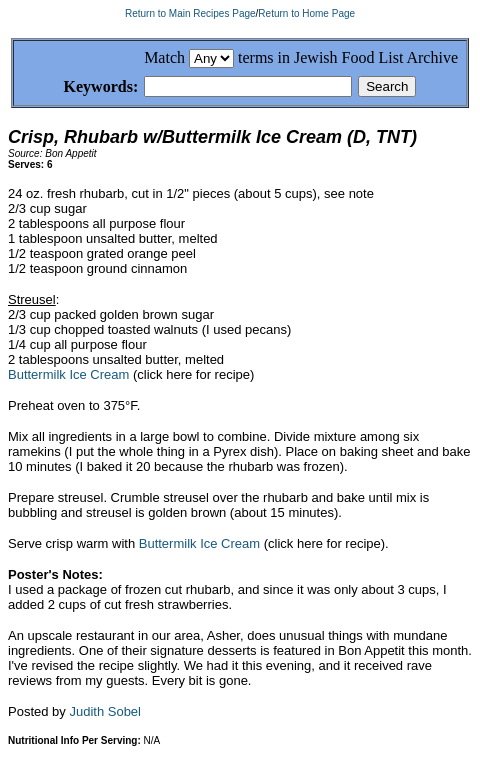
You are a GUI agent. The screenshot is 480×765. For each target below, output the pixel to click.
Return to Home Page (306, 13)
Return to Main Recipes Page (190, 13)
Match (164, 57)
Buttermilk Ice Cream (68, 377)
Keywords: (77, 87)
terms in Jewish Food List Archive (348, 57)
